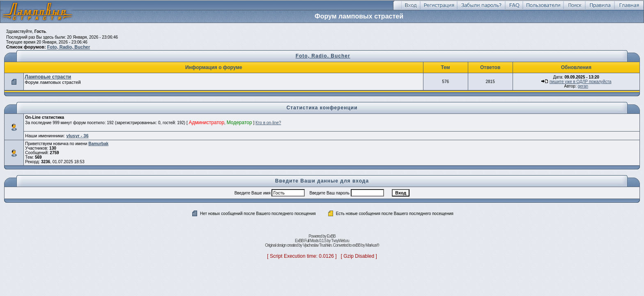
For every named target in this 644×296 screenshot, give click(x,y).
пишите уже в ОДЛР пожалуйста (581, 82)
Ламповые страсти (48, 77)
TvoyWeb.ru (340, 241)
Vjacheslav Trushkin (317, 245)
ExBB (331, 236)
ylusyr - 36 (77, 136)
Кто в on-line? (268, 123)
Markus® (372, 245)
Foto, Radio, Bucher (69, 47)
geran (583, 86)
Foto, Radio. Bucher (323, 56)
